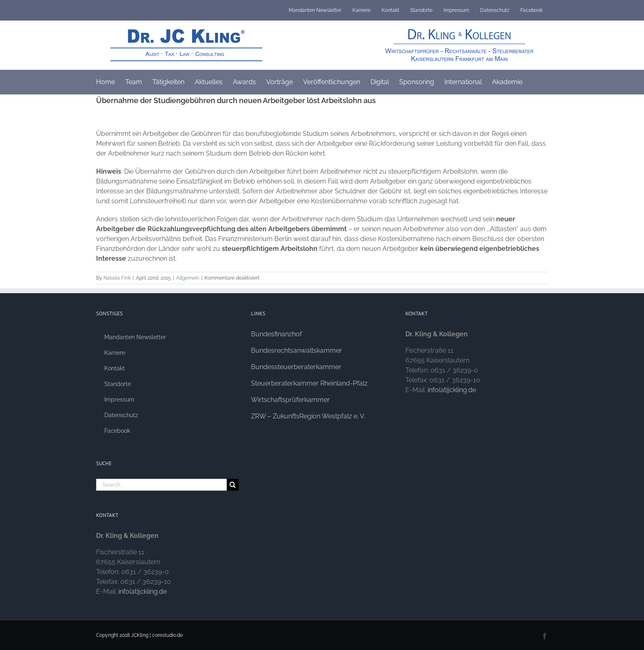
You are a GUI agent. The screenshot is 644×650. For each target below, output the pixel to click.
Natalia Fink (117, 278)
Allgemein (188, 278)
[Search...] (161, 485)
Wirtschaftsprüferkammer (290, 400)
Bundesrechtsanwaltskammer (297, 350)
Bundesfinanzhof (276, 334)
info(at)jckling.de (143, 591)
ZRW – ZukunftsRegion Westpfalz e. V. (308, 416)
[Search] (233, 485)
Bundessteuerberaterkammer (296, 367)
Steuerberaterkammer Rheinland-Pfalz (309, 383)
